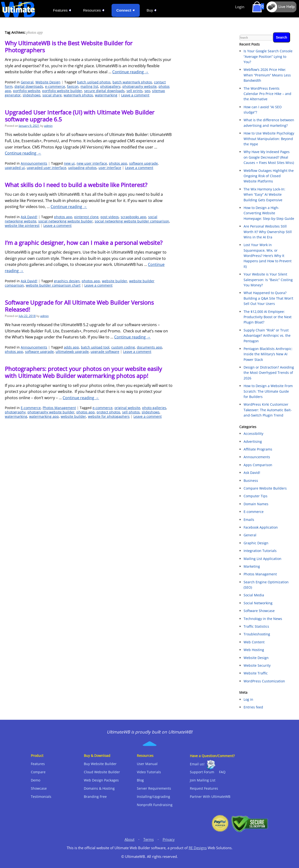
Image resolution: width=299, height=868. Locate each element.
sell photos (131, 412)
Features (38, 764)
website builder (115, 281)
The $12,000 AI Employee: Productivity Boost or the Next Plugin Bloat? (268, 317)
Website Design (48, 82)
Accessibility (253, 434)
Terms (149, 839)
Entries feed (253, 707)
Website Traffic (256, 673)
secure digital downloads (104, 91)
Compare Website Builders (265, 488)
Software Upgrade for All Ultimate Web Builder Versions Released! (79, 306)
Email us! (197, 764)
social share (52, 95)
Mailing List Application (262, 559)
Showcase (39, 788)
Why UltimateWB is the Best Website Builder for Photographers (69, 47)
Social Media (254, 595)
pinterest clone (86, 217)
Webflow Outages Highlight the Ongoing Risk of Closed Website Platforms (269, 176)
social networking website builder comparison (132, 221)
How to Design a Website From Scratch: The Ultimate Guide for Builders (268, 391)
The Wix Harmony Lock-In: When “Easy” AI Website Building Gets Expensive (264, 195)
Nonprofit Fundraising (155, 805)
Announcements (34, 163)
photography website (140, 86)
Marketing (252, 566)
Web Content (254, 642)
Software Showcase (259, 611)
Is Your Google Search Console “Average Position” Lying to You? (268, 56)
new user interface (92, 163)
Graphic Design (256, 543)
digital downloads (29, 86)
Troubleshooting (257, 634)
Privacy (169, 839)
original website (127, 408)
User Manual (147, 764)
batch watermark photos (132, 82)
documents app (149, 347)
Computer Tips (256, 496)
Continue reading (130, 72)
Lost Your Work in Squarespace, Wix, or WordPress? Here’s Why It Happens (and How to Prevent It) (268, 256)
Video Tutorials (149, 772)
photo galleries (154, 408)
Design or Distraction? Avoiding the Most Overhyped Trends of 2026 (269, 373)
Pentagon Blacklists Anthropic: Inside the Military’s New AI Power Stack (268, 354)
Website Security (257, 665)
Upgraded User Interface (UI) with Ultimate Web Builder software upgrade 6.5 (80, 116)
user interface (110, 168)
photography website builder (51, 412)
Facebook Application (261, 527)
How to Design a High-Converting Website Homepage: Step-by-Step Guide (269, 213)
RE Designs (198, 848)
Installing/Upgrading (153, 797)
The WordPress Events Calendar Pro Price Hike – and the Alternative (267, 94)
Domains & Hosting (99, 788)
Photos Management (59, 408)
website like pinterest (22, 225)
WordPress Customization (264, 681)
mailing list (89, 86)
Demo (36, 780)
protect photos (108, 412)
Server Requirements (154, 788)
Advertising (253, 441)
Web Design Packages (101, 780)
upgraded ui (15, 168)
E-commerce (31, 408)
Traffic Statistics (256, 626)
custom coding (123, 347)
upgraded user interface (47, 168)
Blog (140, 780)
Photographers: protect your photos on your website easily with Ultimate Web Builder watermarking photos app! (83, 372)
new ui (69, 163)
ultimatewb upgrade (72, 352)
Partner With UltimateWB (210, 797)
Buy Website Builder (100, 764)
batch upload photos (94, 82)
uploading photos (82, 168)
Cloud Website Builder (102, 772)
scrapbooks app (133, 217)
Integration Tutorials (260, 551)
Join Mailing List (203, 780)
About (130, 839)
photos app (118, 163)
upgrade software (105, 352)
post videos (110, 217)
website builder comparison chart (53, 285)
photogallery (110, 86)
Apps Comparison (258, 465)
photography (15, 412)
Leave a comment (135, 95)
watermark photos (78, 95)
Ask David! (29, 217)
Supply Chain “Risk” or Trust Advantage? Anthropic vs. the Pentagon (267, 336)
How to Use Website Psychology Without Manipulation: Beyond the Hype (269, 139)
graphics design (67, 281)
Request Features (204, 788)
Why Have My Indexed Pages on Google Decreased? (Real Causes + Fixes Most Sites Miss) (269, 157)
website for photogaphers (109, 416)
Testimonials (41, 797)
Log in (248, 699)
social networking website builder (66, 221)
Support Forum (202, 772)
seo (147, 91)
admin (48, 126)
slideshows (32, 95)
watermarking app (44, 416)
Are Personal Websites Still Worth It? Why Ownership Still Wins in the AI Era (268, 232)
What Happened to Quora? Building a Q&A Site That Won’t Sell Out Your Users (268, 298)
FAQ (222, 772)
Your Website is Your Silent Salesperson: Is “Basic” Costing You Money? (268, 280)
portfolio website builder (62, 91)
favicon (73, 86)
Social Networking (258, 603)
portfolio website (27, 91)
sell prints (135, 91)
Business (251, 481)
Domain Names (256, 504)
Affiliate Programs (258, 449)
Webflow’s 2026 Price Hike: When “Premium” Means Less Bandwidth (267, 75)
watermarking (106, 95)
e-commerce (55, 86)
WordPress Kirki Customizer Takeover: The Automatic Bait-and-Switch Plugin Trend (268, 410)
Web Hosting (254, 650)
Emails (249, 520)
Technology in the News (263, 619)
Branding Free (95, 797)
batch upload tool (95, 347)
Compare (38, 772)
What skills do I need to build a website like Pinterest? (76, 185)
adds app (71, 347)
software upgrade (143, 163)
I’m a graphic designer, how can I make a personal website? (84, 243)
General (27, 82)
